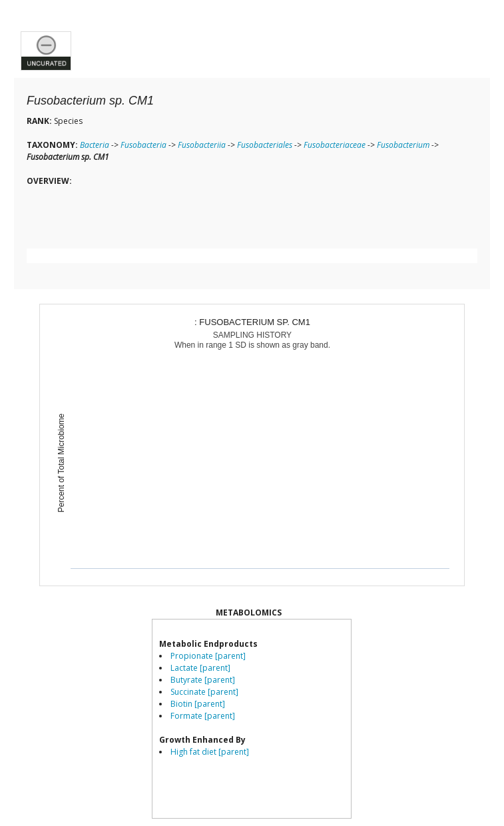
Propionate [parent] (208, 656)
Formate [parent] (203, 716)
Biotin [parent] (198, 704)
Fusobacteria (143, 145)
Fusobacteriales (265, 145)
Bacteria (95, 145)
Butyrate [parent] (203, 680)
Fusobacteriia (202, 145)
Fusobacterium (403, 145)
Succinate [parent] (204, 692)
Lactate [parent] (200, 668)
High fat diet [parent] (210, 752)
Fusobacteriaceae (335, 145)
